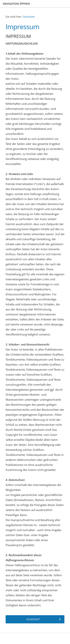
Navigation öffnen (16, 4)
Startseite (29, 17)
